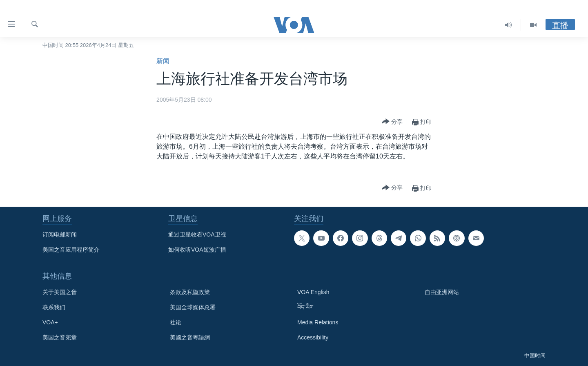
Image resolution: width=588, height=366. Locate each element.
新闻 (163, 61)
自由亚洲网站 (442, 292)
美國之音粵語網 (190, 337)
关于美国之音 (60, 292)
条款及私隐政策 (190, 292)
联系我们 (54, 307)
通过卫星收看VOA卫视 (197, 234)
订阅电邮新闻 (60, 234)
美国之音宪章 (60, 337)
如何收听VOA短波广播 (197, 250)
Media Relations (318, 322)
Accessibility (313, 337)
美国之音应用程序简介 (71, 250)
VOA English (313, 292)
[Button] (392, 122)
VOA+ (50, 322)
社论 (176, 322)
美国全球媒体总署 (193, 307)
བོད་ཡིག (305, 307)
